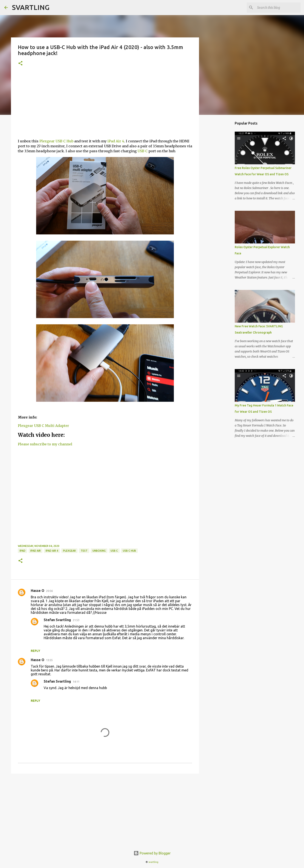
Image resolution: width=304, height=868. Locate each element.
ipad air (35, 551)
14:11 (76, 682)
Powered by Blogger (152, 853)
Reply (35, 651)
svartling (153, 862)
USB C (143, 151)
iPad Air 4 (116, 141)
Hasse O (38, 591)
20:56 (49, 591)
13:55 (49, 660)
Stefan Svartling (57, 620)
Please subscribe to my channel (45, 444)
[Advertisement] (105, 105)
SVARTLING (31, 7)
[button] (20, 64)
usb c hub (129, 551)
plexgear (69, 551)
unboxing (99, 551)
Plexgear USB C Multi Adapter (43, 426)
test (84, 551)
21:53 (76, 620)
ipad (22, 551)
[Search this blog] (278, 8)
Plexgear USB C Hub (56, 141)
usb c (114, 551)
